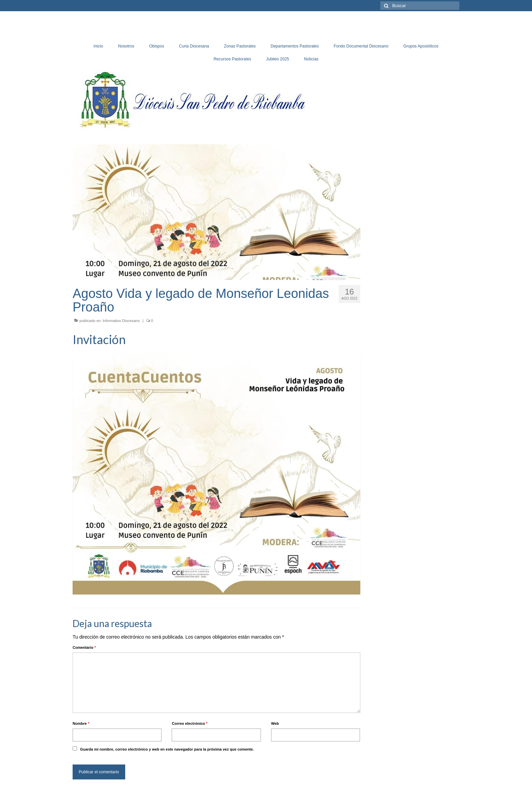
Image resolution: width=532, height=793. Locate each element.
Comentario (84, 647)
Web (275, 723)
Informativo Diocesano (121, 321)
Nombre (81, 723)
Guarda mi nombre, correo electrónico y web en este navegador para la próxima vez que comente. (167, 749)
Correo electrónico (189, 723)
